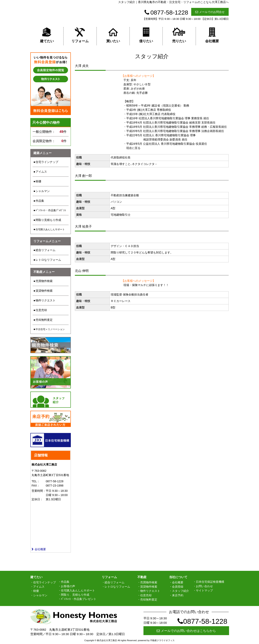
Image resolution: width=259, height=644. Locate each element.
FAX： (36, 486)
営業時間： (39, 491)
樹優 (38, 181)
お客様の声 (68, 586)
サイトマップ (204, 590)
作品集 (40, 201)
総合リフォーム (46, 250)
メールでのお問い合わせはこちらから (186, 631)
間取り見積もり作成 (48, 220)
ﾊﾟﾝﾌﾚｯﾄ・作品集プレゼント (79, 599)
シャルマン (43, 191)
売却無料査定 (44, 320)
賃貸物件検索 (44, 291)
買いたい (113, 35)
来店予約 (178, 595)
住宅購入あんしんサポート (50, 229)
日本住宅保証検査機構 (210, 582)
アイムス (41, 172)
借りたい (146, 35)
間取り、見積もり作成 (75, 595)
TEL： (36, 481)
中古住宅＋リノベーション (50, 329)
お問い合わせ (204, 586)
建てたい (47, 35)
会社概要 (212, 35)
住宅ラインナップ (47, 162)
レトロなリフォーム (48, 260)
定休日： (37, 499)
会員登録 (178, 587)
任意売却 (41, 310)
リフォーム (80, 35)
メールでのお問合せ (210, 12)
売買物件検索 (44, 281)
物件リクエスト (46, 300)
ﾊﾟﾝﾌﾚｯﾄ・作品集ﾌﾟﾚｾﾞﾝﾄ (51, 210)
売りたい (179, 35)
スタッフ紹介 (180, 591)
